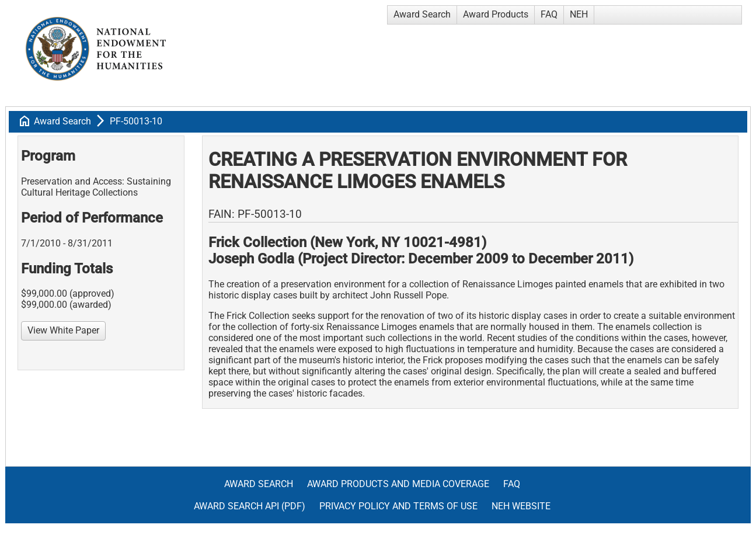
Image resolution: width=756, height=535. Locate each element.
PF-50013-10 (136, 121)
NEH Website (521, 506)
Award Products (496, 14)
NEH (579, 14)
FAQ (549, 14)
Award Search (422, 14)
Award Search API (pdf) (250, 506)
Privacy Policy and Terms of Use (398, 506)
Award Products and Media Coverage (398, 484)
